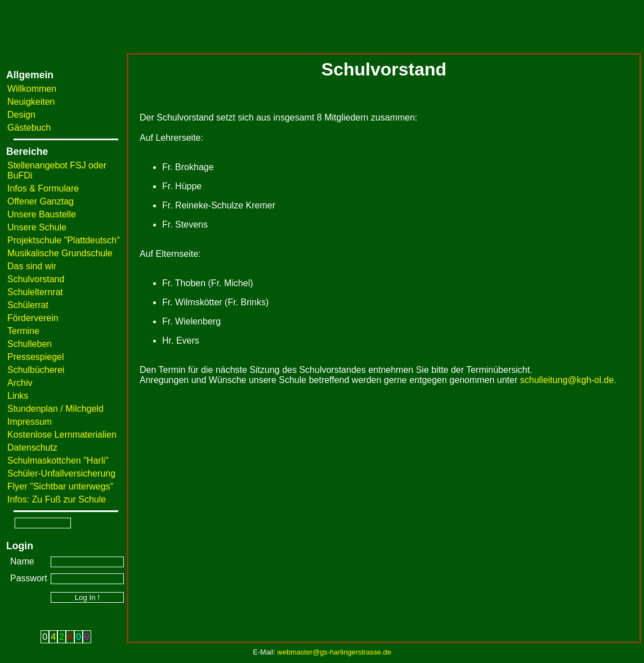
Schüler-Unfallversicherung (61, 473)
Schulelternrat (35, 292)
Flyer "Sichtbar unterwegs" (60, 486)
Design (21, 115)
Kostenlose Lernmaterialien (62, 435)
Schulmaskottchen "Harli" (58, 460)
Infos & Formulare (43, 188)
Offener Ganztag (41, 201)
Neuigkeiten (31, 102)
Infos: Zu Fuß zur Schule (57, 499)
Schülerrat (28, 305)
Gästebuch (29, 128)
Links (18, 396)
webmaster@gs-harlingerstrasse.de (334, 652)
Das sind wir (32, 266)
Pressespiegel (36, 357)
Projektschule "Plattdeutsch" (64, 240)
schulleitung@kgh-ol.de (567, 380)
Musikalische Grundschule (60, 253)
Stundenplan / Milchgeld (55, 409)
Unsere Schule (37, 227)
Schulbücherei (36, 370)
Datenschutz (32, 448)
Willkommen (32, 89)
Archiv (20, 383)
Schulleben (30, 344)
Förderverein (33, 318)
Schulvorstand (36, 279)
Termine (23, 331)
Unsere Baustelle (42, 214)
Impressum (30, 422)
